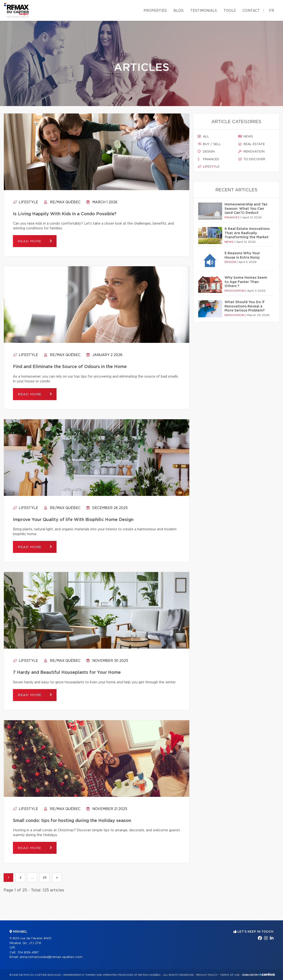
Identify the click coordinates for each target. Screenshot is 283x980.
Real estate (251, 144)
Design (206, 152)
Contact (251, 11)
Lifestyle (26, 202)
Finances (208, 159)
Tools (230, 11)
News (246, 136)
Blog (179, 11)
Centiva (267, 974)
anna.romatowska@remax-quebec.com (51, 957)
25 (45, 878)
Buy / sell (209, 144)
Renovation (251, 152)
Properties (155, 11)
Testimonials (204, 11)
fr (272, 11)
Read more (30, 241)
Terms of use (230, 975)
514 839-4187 (28, 953)
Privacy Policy (207, 975)
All (203, 136)
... (32, 878)
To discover (252, 159)
